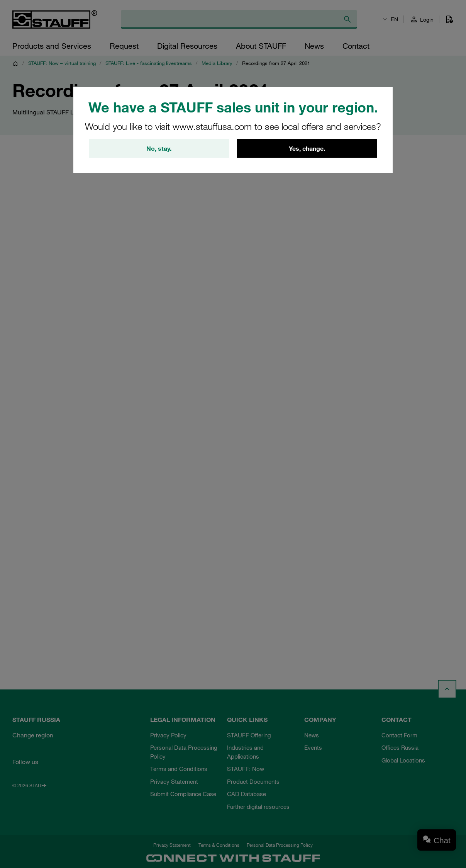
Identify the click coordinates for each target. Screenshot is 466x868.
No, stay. (159, 148)
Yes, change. (307, 148)
